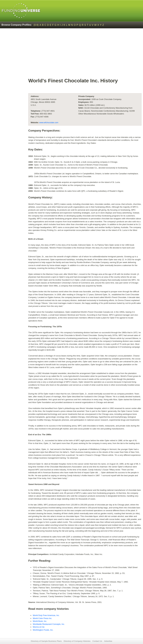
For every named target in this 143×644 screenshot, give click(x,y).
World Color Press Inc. (42, 618)
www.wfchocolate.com (49, 122)
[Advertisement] (85, 55)
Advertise (108, 641)
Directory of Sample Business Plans (46, 641)
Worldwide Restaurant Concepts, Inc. (49, 624)
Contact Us (97, 641)
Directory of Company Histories (77, 641)
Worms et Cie (39, 627)
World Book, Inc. (40, 621)
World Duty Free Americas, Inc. (46, 615)
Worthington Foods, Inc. (43, 630)
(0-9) (36, 25)
